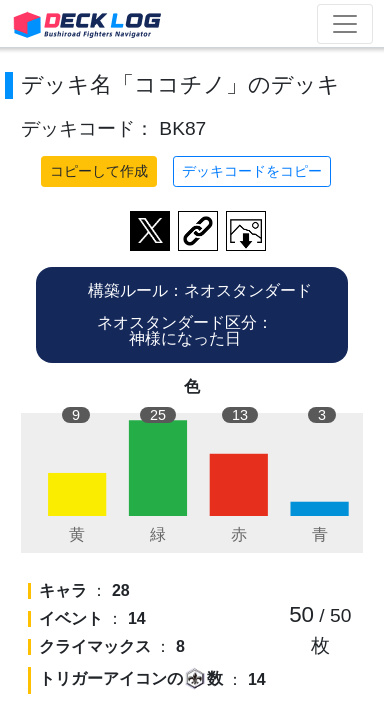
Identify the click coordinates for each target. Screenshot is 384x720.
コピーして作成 (99, 171)
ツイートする (150, 231)
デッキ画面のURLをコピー (198, 231)
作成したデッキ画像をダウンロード (246, 231)
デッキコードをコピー (252, 171)
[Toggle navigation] (345, 24)
